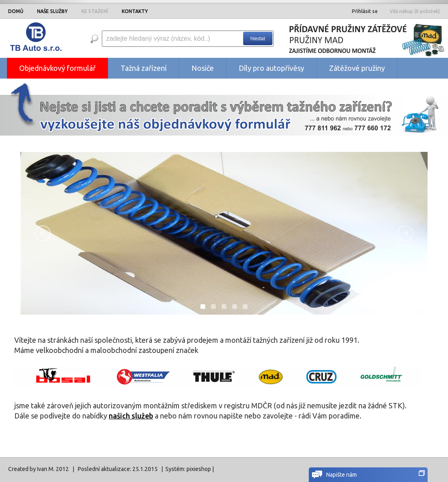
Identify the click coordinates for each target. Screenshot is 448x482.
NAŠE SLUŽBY (52, 11)
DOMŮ (16, 11)
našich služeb (131, 416)
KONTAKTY (135, 11)
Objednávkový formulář (57, 68)
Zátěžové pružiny (357, 68)
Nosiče (203, 68)
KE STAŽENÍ (95, 11)
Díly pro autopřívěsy (271, 68)
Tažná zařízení (144, 68)
